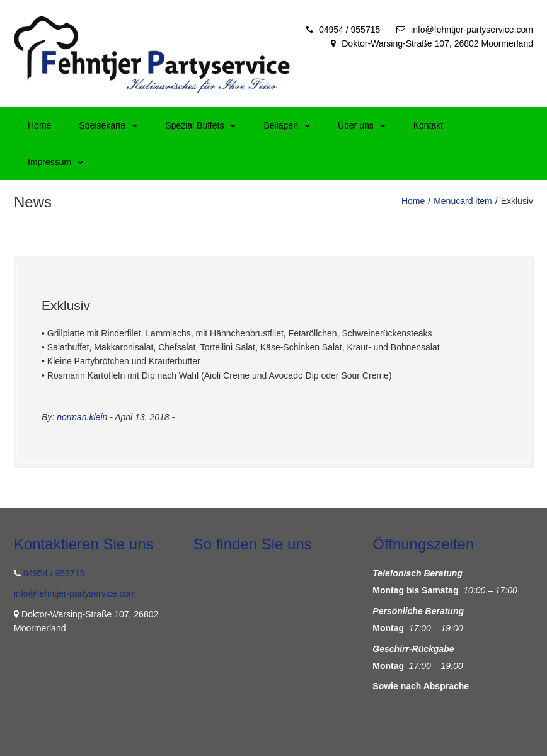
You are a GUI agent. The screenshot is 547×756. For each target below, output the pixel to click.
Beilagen (287, 125)
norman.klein (82, 417)
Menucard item (463, 201)
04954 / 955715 (349, 30)
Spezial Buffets (200, 125)
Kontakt (428, 125)
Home (39, 125)
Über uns (362, 125)
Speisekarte (108, 125)
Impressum (55, 162)
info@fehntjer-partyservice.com (472, 30)
